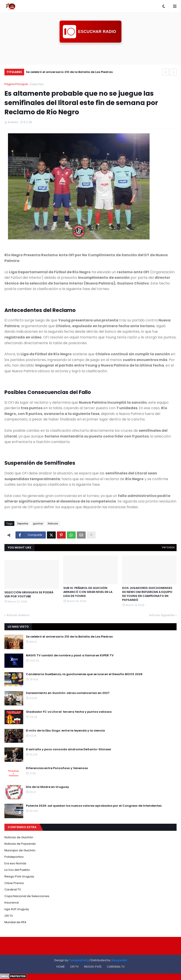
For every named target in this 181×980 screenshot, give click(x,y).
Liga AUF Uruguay (17, 909)
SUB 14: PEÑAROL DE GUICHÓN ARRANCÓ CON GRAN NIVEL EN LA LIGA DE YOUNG (88, 592)
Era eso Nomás (15, 863)
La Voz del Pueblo (17, 870)
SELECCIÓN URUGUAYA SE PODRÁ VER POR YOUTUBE (29, 594)
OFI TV (9, 916)
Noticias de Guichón (19, 837)
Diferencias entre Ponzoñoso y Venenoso (57, 768)
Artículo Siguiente (162, 615)
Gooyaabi (119, 960)
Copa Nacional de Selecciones (27, 896)
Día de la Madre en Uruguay (47, 787)
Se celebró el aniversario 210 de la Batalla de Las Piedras (69, 72)
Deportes (37, 84)
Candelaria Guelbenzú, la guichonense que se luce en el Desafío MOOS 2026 (84, 674)
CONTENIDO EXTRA (22, 827)
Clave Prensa (14, 883)
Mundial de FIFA (15, 922)
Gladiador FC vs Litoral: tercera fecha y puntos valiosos (69, 712)
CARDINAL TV (116, 967)
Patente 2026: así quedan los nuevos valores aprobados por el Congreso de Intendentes (94, 806)
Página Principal (16, 84)
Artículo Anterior (18, 615)
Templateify (79, 960)
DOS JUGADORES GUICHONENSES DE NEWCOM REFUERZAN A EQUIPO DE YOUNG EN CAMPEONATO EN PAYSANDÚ (147, 594)
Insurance (12, 903)
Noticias (53, 523)
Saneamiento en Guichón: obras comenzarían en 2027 (68, 693)
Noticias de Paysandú (20, 844)
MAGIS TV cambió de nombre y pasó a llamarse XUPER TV (70, 655)
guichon (38, 523)
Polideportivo (14, 857)
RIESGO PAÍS (93, 967)
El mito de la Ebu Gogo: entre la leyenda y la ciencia (65, 731)
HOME (61, 967)
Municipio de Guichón (20, 850)
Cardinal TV (13, 889)
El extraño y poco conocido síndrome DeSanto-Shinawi (68, 749)
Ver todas (168, 547)
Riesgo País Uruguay (19, 876)
